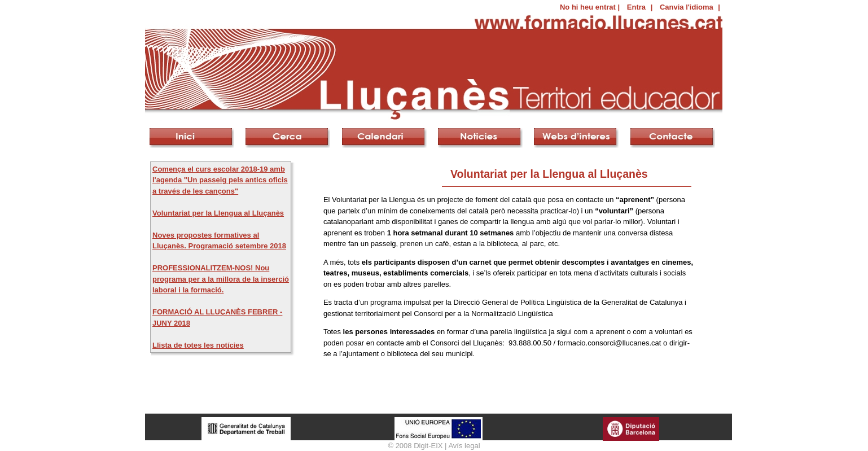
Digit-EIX (428, 446)
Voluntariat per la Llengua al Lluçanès (218, 213)
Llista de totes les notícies (198, 345)
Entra (636, 7)
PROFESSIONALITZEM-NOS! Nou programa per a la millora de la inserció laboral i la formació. (221, 279)
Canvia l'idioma (687, 7)
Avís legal (464, 446)
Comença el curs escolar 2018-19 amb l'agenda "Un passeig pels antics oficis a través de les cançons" (220, 180)
